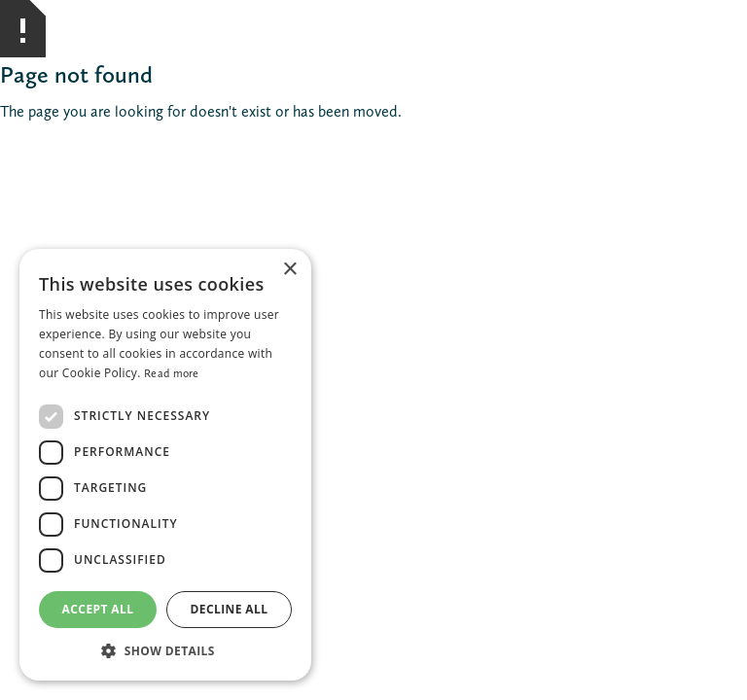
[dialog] (165, 465)
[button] (165, 651)
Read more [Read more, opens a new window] (172, 373)
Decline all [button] (230, 609)
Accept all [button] (98, 609)
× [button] (289, 270)
